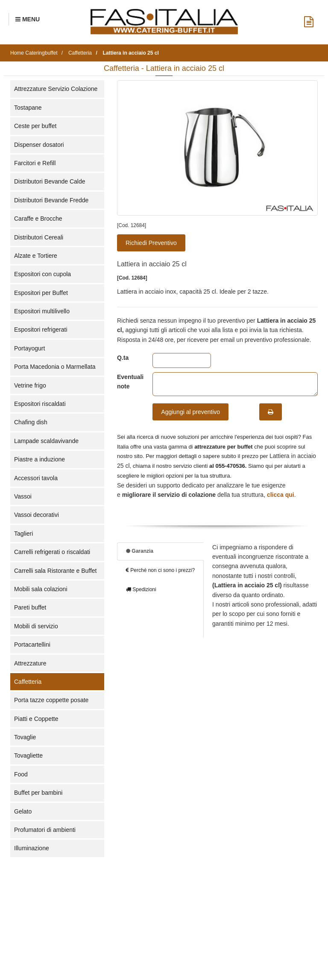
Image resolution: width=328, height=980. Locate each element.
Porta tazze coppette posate (51, 700)
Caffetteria (28, 682)
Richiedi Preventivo (151, 243)
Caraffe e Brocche (38, 219)
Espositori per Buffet (41, 293)
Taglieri (23, 534)
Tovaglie (25, 737)
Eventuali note (128, 382)
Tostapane (28, 108)
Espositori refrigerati (41, 330)
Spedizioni (141, 589)
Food (21, 774)
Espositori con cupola (42, 274)
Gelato (23, 811)
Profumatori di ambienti (45, 830)
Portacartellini (32, 645)
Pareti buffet (30, 607)
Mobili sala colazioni (41, 589)
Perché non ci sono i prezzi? (160, 570)
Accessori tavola (36, 478)
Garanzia (140, 551)
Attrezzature (30, 663)
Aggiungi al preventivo (190, 412)
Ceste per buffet (35, 126)
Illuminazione (32, 848)
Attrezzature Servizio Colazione (56, 89)
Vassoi (23, 496)
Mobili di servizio (36, 626)
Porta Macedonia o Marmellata (55, 367)
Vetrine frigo (30, 385)
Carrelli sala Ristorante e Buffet (56, 571)
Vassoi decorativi (37, 515)
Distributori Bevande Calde (50, 181)
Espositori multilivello (42, 311)
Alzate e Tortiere (36, 256)
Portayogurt (29, 348)
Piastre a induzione (40, 459)
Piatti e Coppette (36, 719)
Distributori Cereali (39, 237)
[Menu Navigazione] (28, 19)
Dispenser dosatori (39, 145)
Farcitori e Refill (35, 163)
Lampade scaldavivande (46, 441)
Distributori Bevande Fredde (51, 200)
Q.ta (123, 358)
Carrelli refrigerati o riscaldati (52, 552)
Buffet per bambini (38, 793)
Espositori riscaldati (40, 404)
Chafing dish (31, 422)
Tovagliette (28, 755)
